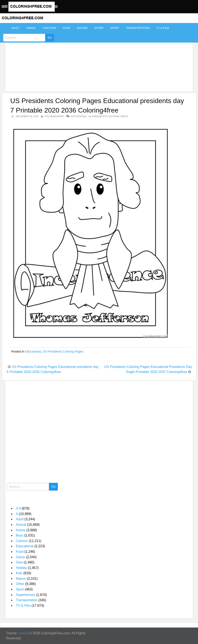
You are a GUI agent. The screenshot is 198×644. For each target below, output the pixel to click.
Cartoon (49, 28)
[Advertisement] (98, 55)
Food (66, 28)
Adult (15, 28)
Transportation (138, 28)
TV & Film (163, 28)
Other (99, 28)
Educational (79, 116)
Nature (82, 28)
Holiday (21, 568)
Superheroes (25, 595)
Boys (20, 535)
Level (22, 633)
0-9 (18, 508)
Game (20, 557)
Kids (19, 573)
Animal (31, 28)
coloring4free (54, 116)
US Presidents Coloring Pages (108, 116)
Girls (19, 562)
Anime (21, 530)
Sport (115, 28)
